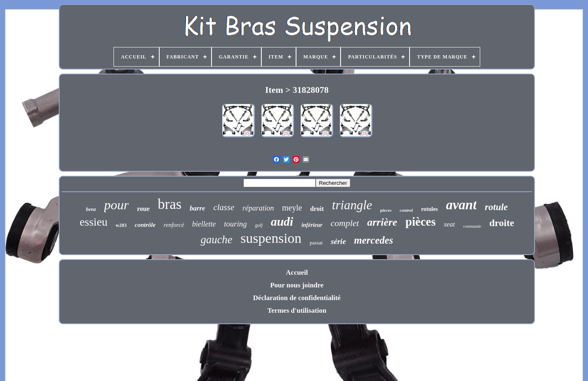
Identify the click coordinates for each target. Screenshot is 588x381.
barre (198, 208)
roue (143, 209)
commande (472, 226)
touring (236, 224)
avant (461, 205)
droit (317, 209)
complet (345, 223)
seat (449, 224)
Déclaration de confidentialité (297, 298)
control (406, 210)
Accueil (297, 272)
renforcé (174, 225)
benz (91, 209)
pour (116, 205)
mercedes (374, 240)
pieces (386, 210)
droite (502, 223)
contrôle (145, 225)
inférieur (312, 225)
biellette (204, 224)
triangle (352, 205)
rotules (429, 209)
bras (169, 204)
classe (224, 207)
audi (282, 221)
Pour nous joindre (297, 285)
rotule (496, 207)
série (338, 241)
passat (316, 243)
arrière (382, 222)
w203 (121, 225)
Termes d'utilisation (297, 310)
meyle (292, 208)
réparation (258, 208)
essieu (94, 222)
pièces (421, 222)
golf (259, 225)
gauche (216, 240)
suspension (271, 238)
